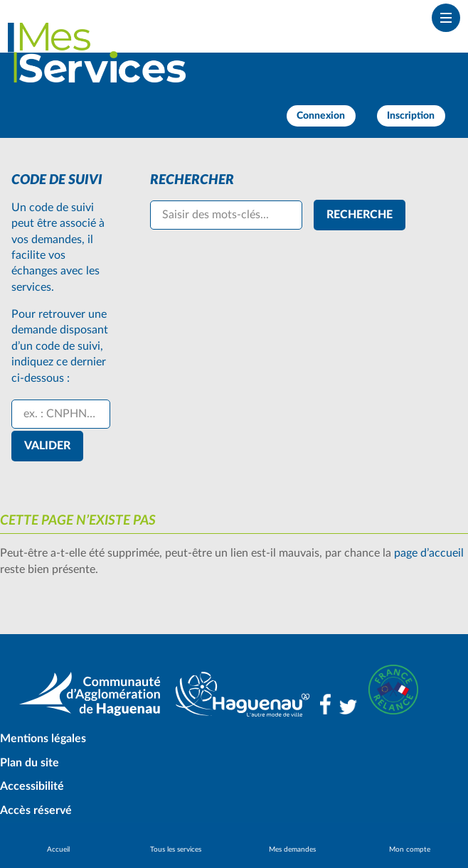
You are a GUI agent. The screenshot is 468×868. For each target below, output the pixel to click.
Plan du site (30, 763)
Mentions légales (43, 739)
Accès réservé (36, 810)
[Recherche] (360, 215)
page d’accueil (429, 553)
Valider (47, 446)
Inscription (411, 116)
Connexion (321, 116)
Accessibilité (32, 786)
